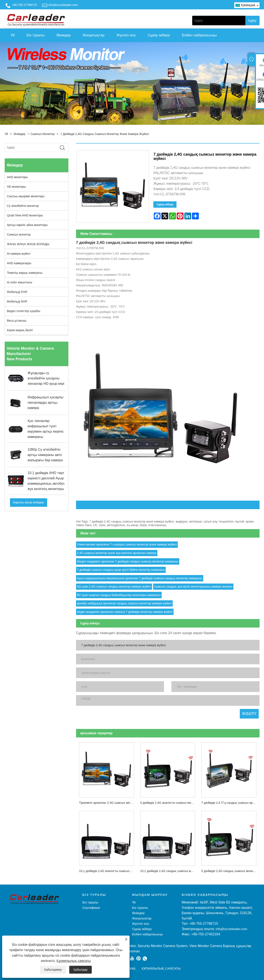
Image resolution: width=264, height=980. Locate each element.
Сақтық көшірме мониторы (26, 196)
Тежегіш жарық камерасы (25, 273)
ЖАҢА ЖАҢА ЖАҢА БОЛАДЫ (28, 244)
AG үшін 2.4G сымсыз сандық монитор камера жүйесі (114, 587)
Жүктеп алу (126, 35)
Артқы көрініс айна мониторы (27, 225)
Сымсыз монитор (42, 134)
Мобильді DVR (17, 292)
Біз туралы (36, 35)
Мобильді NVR (17, 301)
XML (133, 968)
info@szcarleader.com (63, 5)
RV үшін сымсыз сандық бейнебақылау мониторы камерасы (119, 595)
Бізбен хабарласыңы (199, 35)
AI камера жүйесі (19, 254)
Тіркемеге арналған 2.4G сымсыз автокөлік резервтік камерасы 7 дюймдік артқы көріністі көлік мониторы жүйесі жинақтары (108, 803)
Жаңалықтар (93, 35)
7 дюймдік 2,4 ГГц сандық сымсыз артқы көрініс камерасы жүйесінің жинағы (230, 803)
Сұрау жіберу (159, 35)
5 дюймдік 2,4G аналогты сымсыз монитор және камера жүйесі (169, 803)
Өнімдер (64, 35)
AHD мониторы (17, 177)
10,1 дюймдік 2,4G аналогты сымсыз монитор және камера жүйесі (108, 871)
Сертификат (91, 908)
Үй (13, 35)
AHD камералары (19, 263)
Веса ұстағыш (17, 321)
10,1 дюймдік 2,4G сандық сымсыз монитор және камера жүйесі (169, 871)
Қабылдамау (53, 970)
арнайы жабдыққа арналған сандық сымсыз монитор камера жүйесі (124, 603)
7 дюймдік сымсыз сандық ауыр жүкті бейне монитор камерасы (121, 570)
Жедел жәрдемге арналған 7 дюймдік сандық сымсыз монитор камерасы (128, 561)
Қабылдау (80, 970)
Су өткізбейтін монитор (23, 206)
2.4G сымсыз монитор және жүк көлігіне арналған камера (117, 553)
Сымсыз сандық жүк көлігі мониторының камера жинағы (193, 587)
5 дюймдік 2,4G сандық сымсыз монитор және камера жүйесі (230, 871)
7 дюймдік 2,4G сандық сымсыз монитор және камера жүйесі (105, 134)
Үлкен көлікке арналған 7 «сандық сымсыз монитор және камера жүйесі (127, 544)
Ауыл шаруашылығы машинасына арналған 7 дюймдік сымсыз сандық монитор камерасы (140, 578)
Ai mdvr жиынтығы (20, 282)
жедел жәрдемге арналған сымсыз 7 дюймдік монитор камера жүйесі (125, 612)
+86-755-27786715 (24, 5)
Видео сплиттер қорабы (24, 311)
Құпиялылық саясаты (74, 961)
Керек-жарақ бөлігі (20, 330)
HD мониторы (16, 187)
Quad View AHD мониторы (25, 215)
